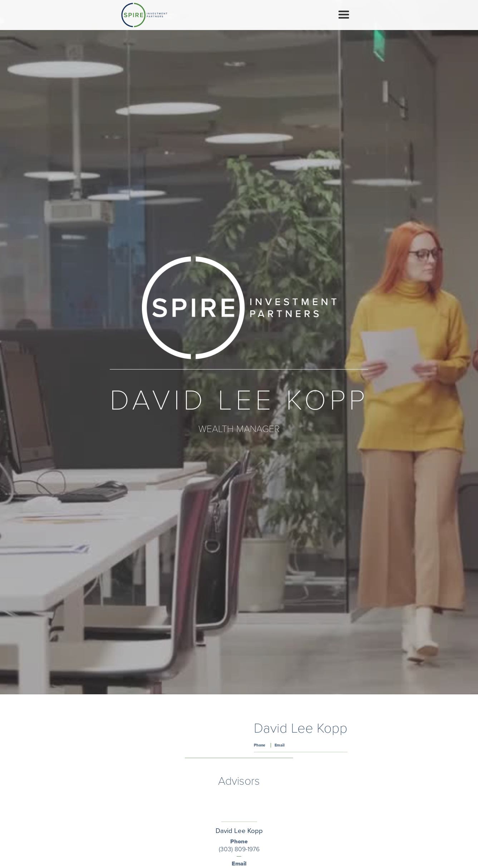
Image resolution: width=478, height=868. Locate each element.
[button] (344, 15)
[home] (144, 15)
